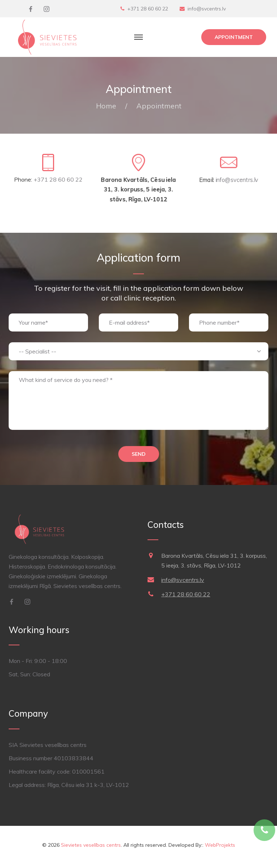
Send (139, 454)
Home (106, 106)
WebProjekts (220, 845)
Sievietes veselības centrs (91, 845)
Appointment (234, 37)
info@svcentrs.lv (207, 9)
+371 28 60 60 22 (148, 9)
